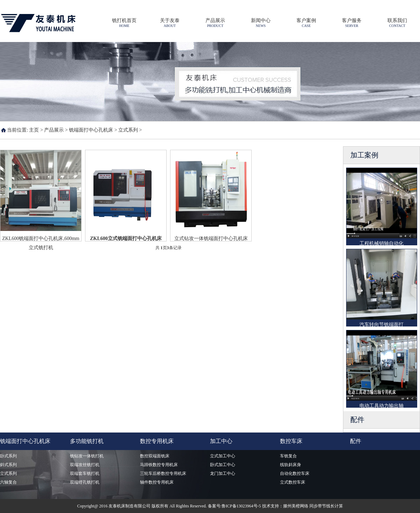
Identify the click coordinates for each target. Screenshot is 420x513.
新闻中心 (261, 23)
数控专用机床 (157, 441)
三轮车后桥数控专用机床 (163, 473)
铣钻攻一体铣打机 (87, 456)
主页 (34, 130)
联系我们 (397, 23)
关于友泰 (170, 23)
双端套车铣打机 (85, 473)
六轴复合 (8, 482)
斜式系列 (8, 465)
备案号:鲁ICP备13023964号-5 (234, 506)
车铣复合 (288, 456)
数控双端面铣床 (155, 456)
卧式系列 (8, 456)
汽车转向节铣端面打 (381, 325)
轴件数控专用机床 (157, 482)
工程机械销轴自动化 (381, 243)
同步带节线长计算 (326, 506)
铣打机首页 (124, 23)
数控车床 (291, 441)
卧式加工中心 (223, 465)
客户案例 (306, 23)
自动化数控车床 (295, 473)
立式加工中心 (223, 456)
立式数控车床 (293, 482)
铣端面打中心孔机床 (91, 130)
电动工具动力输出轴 (381, 406)
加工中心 (221, 441)
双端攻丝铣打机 (85, 465)
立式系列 (128, 130)
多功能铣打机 (87, 441)
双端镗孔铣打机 (85, 482)
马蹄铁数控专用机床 (159, 465)
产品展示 (215, 23)
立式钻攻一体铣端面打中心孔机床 (211, 238)
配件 (356, 441)
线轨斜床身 (290, 465)
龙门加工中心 (223, 473)
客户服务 (352, 23)
